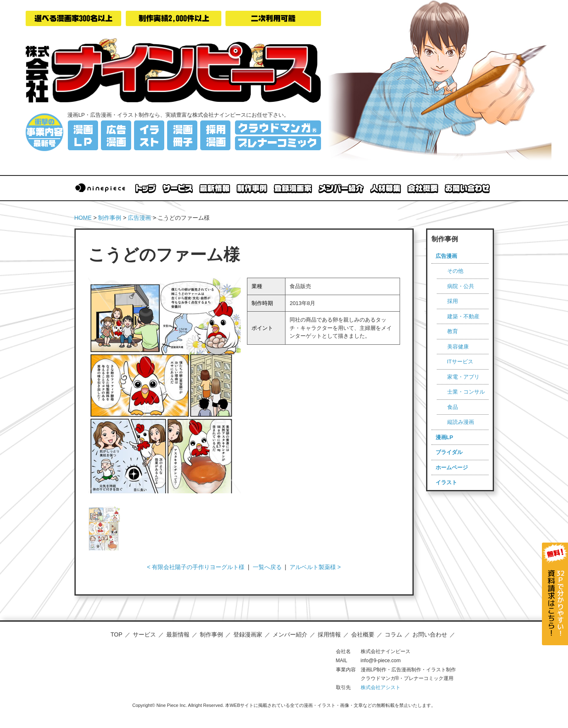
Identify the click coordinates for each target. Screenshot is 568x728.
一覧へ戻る (267, 567)
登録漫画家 (248, 634)
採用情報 (329, 634)
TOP (116, 634)
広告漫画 (139, 218)
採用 (453, 301)
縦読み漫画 (461, 422)
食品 (453, 407)
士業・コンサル (466, 392)
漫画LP (445, 437)
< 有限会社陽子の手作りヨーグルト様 (196, 567)
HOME (83, 218)
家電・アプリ (463, 377)
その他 (455, 271)
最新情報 (178, 634)
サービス (144, 634)
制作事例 (110, 218)
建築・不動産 (463, 316)
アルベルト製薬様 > (315, 567)
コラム (393, 634)
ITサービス (460, 362)
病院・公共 (461, 286)
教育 (453, 331)
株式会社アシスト (381, 687)
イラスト (446, 482)
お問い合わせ (430, 634)
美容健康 (458, 347)
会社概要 (363, 634)
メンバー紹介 (290, 634)
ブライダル (449, 452)
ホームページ (452, 467)
